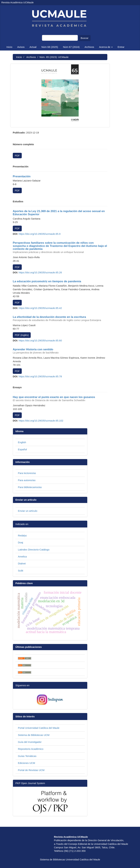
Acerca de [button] (106, 47)
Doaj (20, 542)
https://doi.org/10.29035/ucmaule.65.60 (40, 340)
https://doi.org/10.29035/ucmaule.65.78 (40, 376)
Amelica (22, 557)
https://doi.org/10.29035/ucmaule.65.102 (41, 421)
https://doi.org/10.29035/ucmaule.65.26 (40, 272)
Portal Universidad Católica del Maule (39, 728)
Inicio (9, 47)
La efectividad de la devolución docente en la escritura (60, 319)
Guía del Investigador (30, 742)
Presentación (22, 176)
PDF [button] (17, 156)
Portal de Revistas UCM (31, 770)
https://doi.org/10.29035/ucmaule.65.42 (40, 308)
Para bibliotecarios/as (30, 487)
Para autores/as (27, 480)
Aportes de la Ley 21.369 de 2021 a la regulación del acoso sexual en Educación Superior (59, 213)
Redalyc (22, 535)
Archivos (89, 47)
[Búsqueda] (60, 38)
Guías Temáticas (27, 756)
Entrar (121, 47)
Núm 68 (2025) (50, 47)
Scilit (21, 571)
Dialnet (22, 563)
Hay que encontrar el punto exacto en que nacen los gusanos (60, 399)
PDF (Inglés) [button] (22, 335)
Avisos (21, 47)
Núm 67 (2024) (71, 47)
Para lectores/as (27, 473)
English (22, 442)
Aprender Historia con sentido (60, 351)
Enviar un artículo (28, 511)
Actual (33, 47)
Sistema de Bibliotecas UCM (34, 735)
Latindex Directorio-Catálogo (34, 550)
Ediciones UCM (26, 763)
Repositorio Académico (31, 749)
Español (22, 449)
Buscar (85, 38)
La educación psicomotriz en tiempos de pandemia (47, 281)
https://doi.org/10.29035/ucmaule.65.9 (40, 234)
